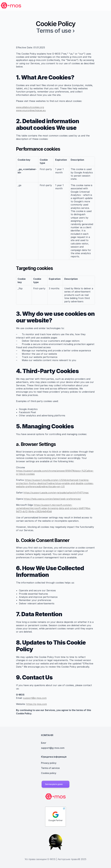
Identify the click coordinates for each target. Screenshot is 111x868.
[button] (55, 784)
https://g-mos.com (36, 704)
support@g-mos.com (35, 698)
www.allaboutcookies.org (30, 107)
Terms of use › (55, 31)
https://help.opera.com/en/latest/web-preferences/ (52, 499)
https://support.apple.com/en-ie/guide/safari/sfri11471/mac (56, 493)
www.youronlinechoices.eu (31, 110)
